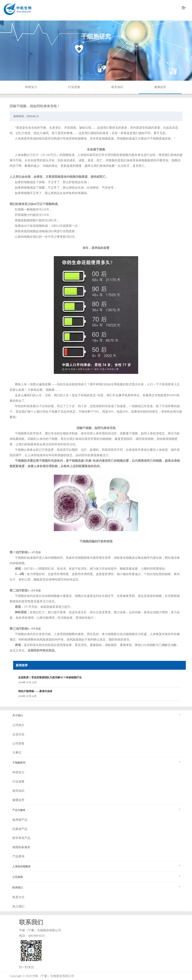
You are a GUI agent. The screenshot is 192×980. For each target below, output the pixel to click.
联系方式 (18, 897)
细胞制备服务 (21, 847)
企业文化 (18, 734)
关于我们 (96, 715)
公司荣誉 (18, 744)
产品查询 (18, 856)
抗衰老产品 (20, 829)
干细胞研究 (96, 762)
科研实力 (31, 87)
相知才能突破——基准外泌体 (35, 691)
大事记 (17, 753)
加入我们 (18, 906)
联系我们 (96, 887)
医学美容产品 (21, 838)
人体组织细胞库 (96, 866)
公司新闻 (96, 876)
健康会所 (160, 87)
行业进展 (74, 87)
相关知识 (117, 87)
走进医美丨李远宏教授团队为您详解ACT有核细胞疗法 (50, 677)
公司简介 (18, 725)
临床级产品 (20, 820)
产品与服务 (96, 810)
